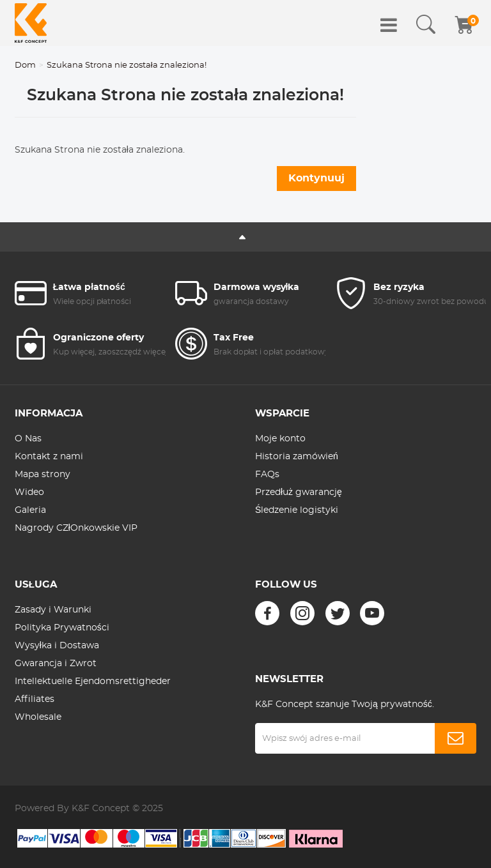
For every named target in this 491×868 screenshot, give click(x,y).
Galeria (30, 510)
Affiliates (35, 699)
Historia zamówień (297, 457)
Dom (25, 65)
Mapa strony (43, 475)
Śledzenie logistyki (297, 510)
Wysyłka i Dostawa (57, 646)
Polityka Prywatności (62, 628)
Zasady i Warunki (53, 610)
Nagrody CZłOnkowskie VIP (76, 528)
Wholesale (38, 717)
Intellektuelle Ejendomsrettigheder (93, 681)
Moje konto (280, 439)
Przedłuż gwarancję (299, 492)
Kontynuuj (316, 178)
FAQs (267, 475)
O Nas (28, 439)
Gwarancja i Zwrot (56, 664)
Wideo (29, 492)
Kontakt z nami (49, 457)
